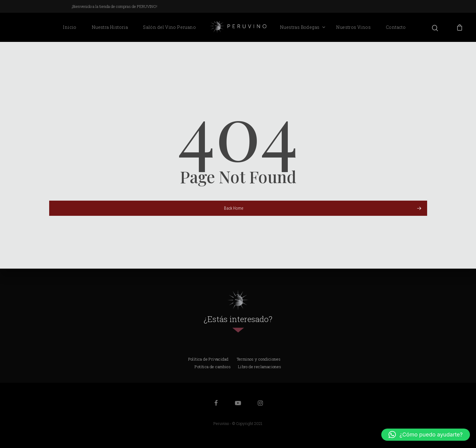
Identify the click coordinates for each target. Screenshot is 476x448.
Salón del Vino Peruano (169, 27)
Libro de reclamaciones (260, 367)
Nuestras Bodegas (302, 27)
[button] (426, 435)
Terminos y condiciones (259, 359)
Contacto (396, 27)
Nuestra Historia (110, 27)
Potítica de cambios (213, 367)
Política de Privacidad (208, 359)
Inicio (70, 27)
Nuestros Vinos (353, 27)
